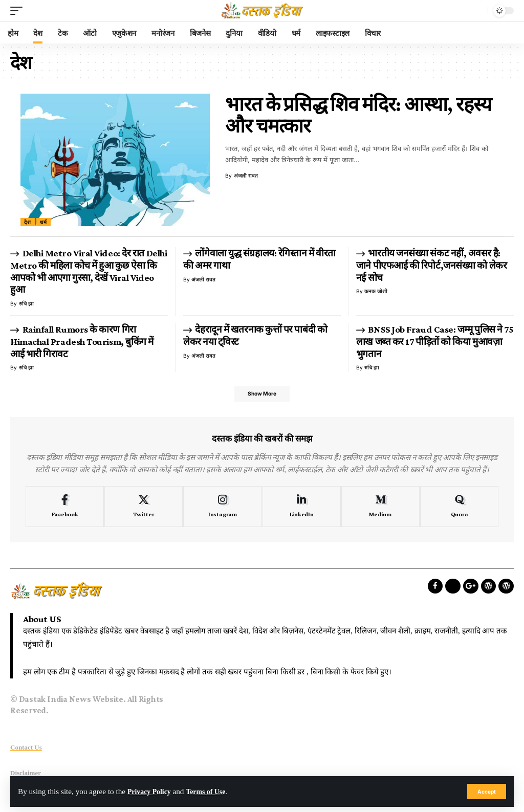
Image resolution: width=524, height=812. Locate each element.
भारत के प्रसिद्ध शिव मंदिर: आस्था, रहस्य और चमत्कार (358, 115)
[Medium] (380, 509)
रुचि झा (26, 303)
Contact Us (26, 749)
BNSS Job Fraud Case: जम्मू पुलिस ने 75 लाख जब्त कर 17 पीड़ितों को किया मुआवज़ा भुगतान (435, 342)
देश (28, 222)
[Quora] (459, 509)
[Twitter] (144, 509)
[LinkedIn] (302, 509)
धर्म (43, 222)
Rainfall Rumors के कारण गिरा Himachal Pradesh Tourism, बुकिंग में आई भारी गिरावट (82, 342)
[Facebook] (65, 509)
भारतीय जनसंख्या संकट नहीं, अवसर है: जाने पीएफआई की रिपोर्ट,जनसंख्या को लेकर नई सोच (431, 265)
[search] (477, 11)
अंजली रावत (246, 175)
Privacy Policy (151, 791)
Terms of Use (212, 791)
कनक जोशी (376, 291)
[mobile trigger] (19, 11)
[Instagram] (222, 509)
